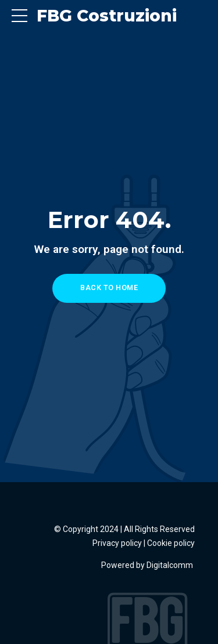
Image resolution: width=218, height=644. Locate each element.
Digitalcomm (171, 565)
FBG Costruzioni (107, 16)
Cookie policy (171, 543)
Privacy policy (117, 543)
